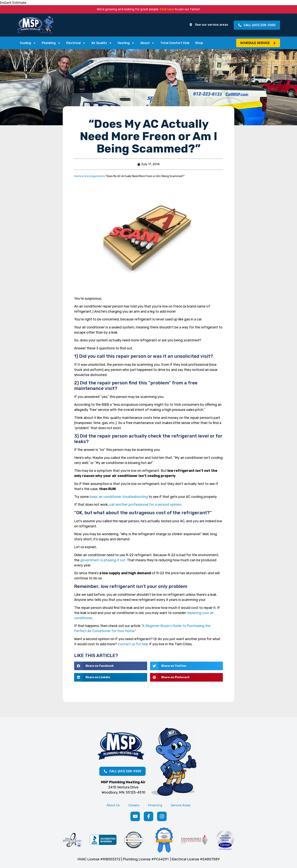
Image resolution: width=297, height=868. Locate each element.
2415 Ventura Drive (123, 788)
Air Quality (102, 43)
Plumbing (51, 43)
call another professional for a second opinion (145, 505)
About (147, 43)
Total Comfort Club (175, 43)
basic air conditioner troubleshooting (119, 497)
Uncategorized (93, 177)
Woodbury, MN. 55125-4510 (123, 793)
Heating (126, 43)
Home (78, 177)
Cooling (28, 43)
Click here (167, 9)
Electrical (76, 43)
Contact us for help (133, 644)
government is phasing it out (103, 561)
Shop (199, 43)
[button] (258, 43)
